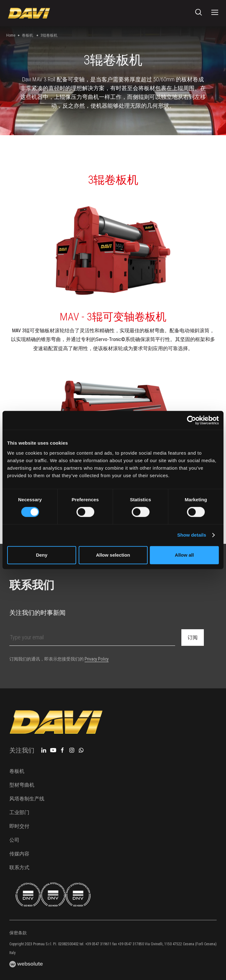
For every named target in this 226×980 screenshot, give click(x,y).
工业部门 (19, 812)
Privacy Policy (97, 659)
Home (11, 35)
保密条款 (18, 933)
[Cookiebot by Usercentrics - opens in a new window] (192, 420)
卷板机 (27, 35)
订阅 (193, 638)
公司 (14, 840)
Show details (192, 535)
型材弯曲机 (22, 785)
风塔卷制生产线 (27, 799)
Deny (42, 555)
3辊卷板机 (49, 35)
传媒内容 (19, 854)
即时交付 (19, 826)
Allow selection (113, 555)
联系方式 (19, 868)
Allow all (184, 555)
